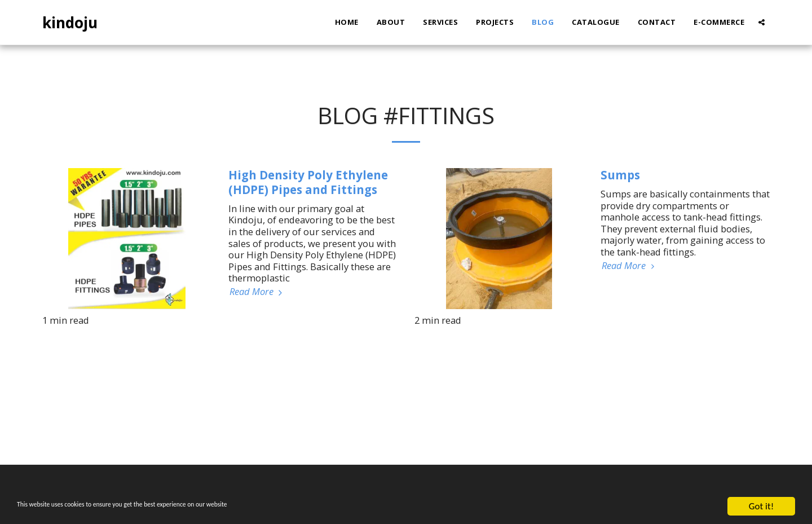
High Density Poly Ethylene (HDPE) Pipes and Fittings (308, 182)
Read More (257, 292)
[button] (762, 22)
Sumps (620, 175)
